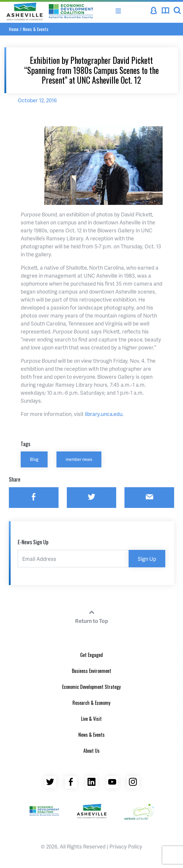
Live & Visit (91, 719)
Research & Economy (91, 703)
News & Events (36, 29)
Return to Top (92, 616)
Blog (34, 459)
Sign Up (147, 559)
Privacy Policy (126, 846)
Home (14, 29)
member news (79, 459)
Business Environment (92, 671)
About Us (92, 751)
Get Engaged (92, 655)
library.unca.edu (104, 414)
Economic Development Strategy (91, 687)
